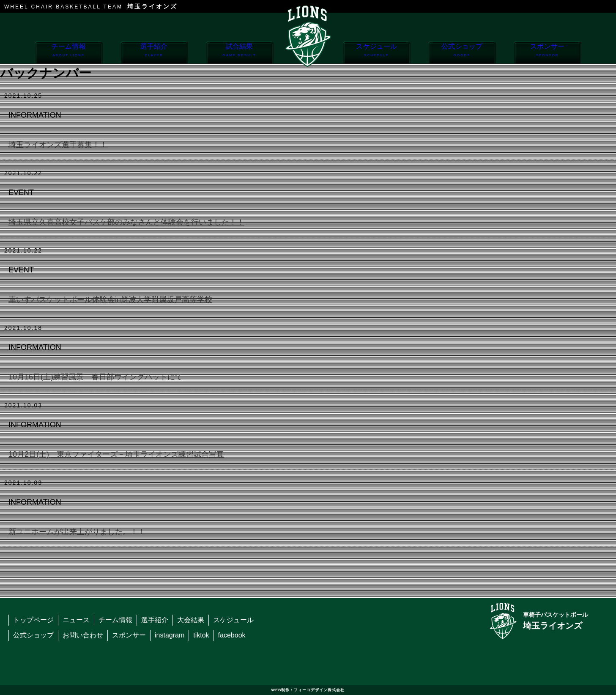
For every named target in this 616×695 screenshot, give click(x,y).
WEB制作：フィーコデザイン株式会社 (308, 690)
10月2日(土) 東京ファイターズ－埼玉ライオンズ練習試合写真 (116, 454)
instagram (170, 635)
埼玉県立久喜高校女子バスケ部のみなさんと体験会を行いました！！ (126, 222)
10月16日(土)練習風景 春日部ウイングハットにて (96, 377)
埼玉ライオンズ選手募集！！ (58, 145)
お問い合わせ (83, 635)
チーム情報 (69, 53)
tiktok (201, 635)
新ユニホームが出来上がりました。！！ (77, 532)
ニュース (76, 620)
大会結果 (191, 620)
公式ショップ (462, 53)
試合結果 (240, 53)
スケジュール (376, 53)
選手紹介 (154, 53)
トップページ (33, 620)
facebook (232, 635)
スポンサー (547, 53)
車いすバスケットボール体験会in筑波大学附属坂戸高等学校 (110, 299)
